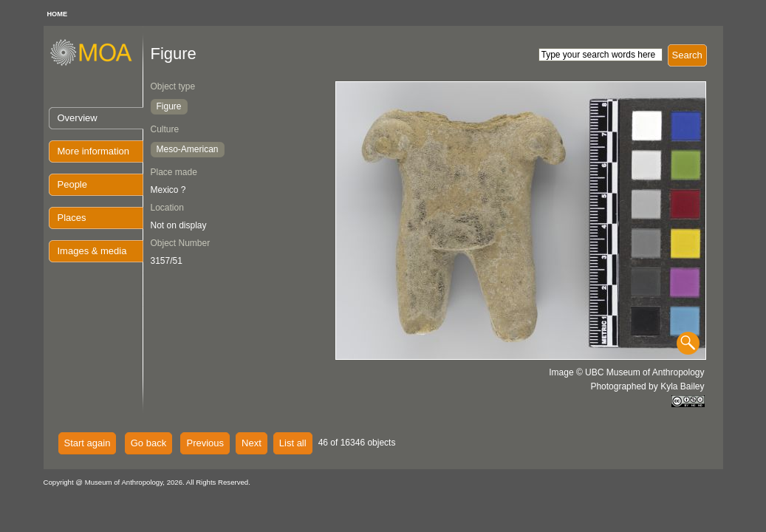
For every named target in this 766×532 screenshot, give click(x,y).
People (72, 184)
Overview (78, 118)
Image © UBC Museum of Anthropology (626, 372)
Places (72, 218)
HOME (58, 14)
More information (94, 151)
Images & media (92, 251)
